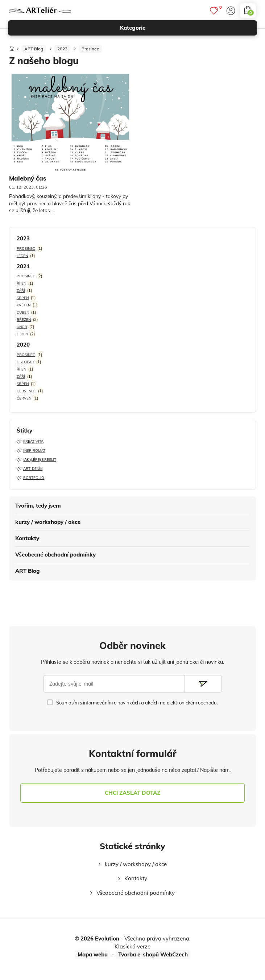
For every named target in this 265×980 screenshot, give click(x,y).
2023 (62, 49)
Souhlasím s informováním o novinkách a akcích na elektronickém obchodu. (137, 703)
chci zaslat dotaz (132, 793)
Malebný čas (28, 178)
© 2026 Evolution (97, 938)
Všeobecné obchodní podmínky (55, 555)
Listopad (25, 362)
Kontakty (27, 538)
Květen (24, 305)
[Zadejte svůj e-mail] (114, 684)
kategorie (185, 28)
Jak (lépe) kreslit (36, 460)
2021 (23, 266)
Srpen (23, 298)
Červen (24, 398)
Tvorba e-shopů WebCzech (153, 954)
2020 (23, 345)
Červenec (26, 391)
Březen (24, 320)
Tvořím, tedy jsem (38, 506)
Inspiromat (31, 450)
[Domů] (12, 47)
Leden (22, 256)
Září (21, 291)
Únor (22, 327)
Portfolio (30, 478)
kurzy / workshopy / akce (48, 522)
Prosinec (90, 49)
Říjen (21, 283)
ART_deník (30, 469)
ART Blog (28, 571)
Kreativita (30, 441)
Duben (23, 312)
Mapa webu (93, 954)
